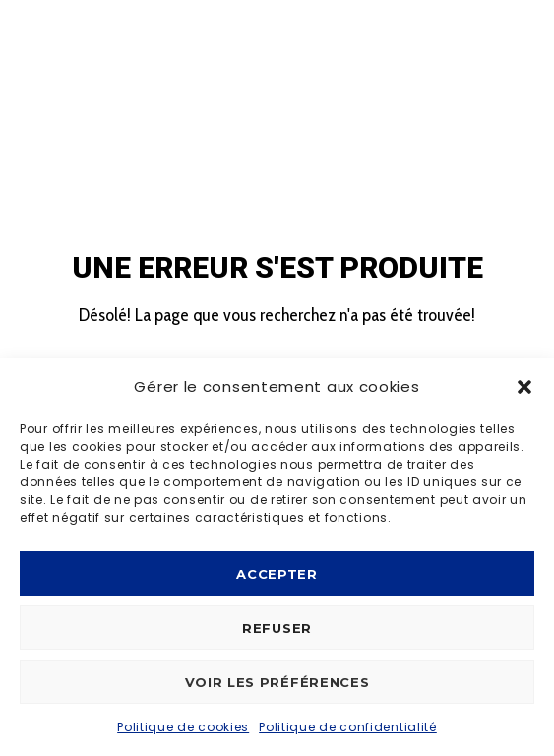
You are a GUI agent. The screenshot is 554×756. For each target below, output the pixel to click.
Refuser (277, 628)
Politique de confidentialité (348, 727)
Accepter (277, 574)
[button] (524, 387)
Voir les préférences (277, 682)
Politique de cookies (183, 727)
